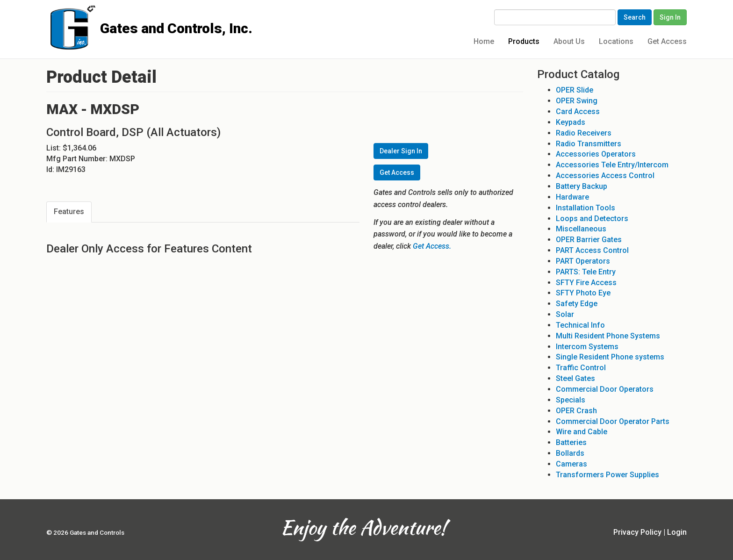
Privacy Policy (637, 532)
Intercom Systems (587, 347)
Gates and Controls (50, 15)
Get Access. (432, 246)
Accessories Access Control (605, 176)
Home (484, 41)
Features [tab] (69, 212)
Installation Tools (586, 208)
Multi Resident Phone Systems (608, 336)
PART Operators (583, 261)
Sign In (670, 17)
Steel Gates (575, 378)
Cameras (571, 464)
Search (635, 17)
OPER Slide (575, 90)
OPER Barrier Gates (589, 240)
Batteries (571, 442)
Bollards (570, 453)
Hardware (572, 197)
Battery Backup (582, 186)
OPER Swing (577, 101)
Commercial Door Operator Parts (613, 421)
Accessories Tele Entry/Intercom (612, 165)
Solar (565, 314)
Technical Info (580, 325)
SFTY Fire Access (586, 283)
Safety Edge (577, 304)
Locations (616, 41)
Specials (571, 400)
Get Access (667, 41)
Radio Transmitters (589, 144)
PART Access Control (592, 250)
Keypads (571, 122)
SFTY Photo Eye (583, 293)
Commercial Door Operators (605, 389)
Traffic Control (581, 368)
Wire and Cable (582, 432)
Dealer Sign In (401, 151)
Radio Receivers (584, 133)
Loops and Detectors (592, 219)
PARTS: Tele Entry (586, 272)
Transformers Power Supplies (607, 475)
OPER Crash (576, 411)
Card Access (578, 111)
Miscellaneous (581, 229)
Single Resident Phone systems (610, 357)
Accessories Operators (596, 154)
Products (524, 41)
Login (677, 532)
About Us (569, 41)
